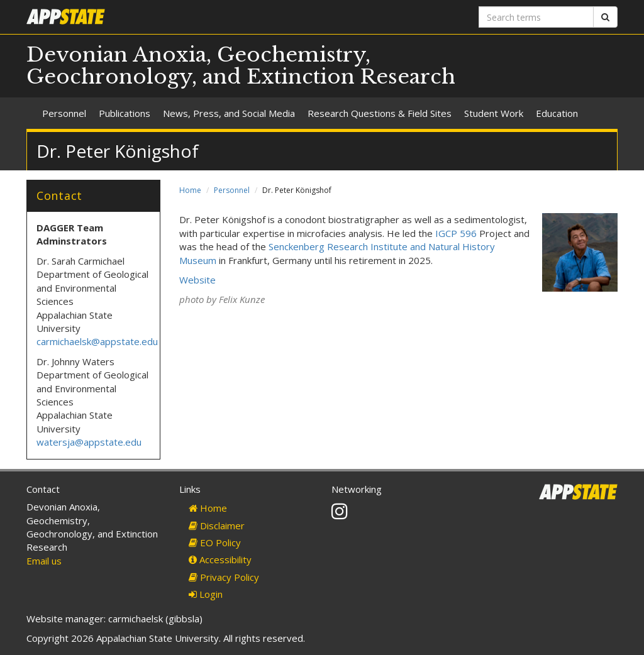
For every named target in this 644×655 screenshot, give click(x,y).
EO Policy (215, 542)
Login (206, 594)
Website (197, 280)
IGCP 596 (456, 233)
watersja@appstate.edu (89, 442)
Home (190, 190)
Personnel (64, 113)
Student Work (494, 113)
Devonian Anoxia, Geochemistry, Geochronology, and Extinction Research (241, 66)
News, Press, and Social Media (229, 113)
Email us (44, 561)
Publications (125, 113)
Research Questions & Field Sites (380, 113)
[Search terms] (536, 17)
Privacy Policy (224, 577)
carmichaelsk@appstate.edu (97, 341)
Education (557, 113)
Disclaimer (217, 526)
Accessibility (220, 559)
